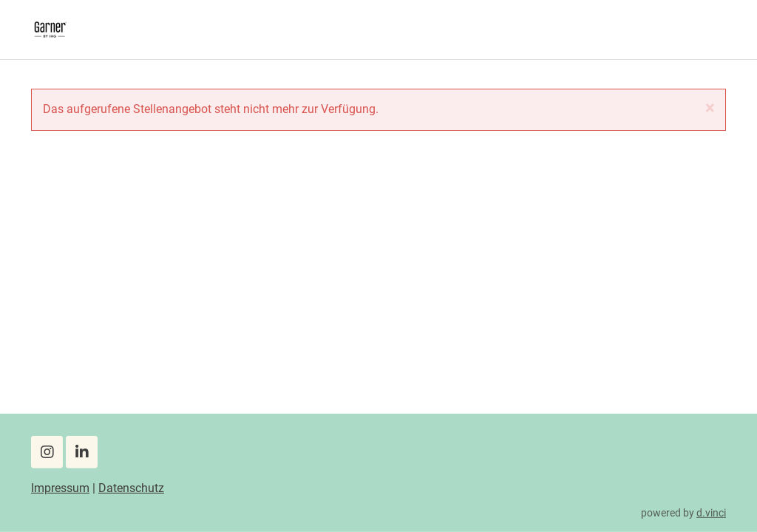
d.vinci (711, 512)
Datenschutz (131, 488)
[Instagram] (47, 452)
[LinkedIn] (82, 452)
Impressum (60, 488)
